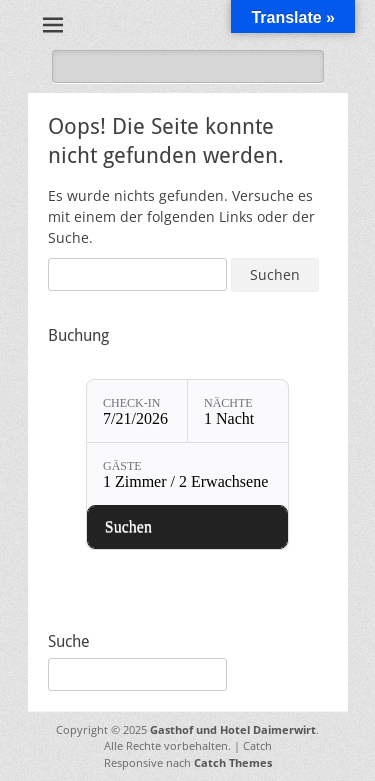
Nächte (228, 403)
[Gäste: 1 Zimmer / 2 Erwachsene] (187, 474)
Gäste (122, 466)
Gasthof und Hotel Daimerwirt (233, 729)
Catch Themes (233, 762)
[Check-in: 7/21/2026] (137, 411)
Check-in (131, 403)
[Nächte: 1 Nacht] (238, 411)
